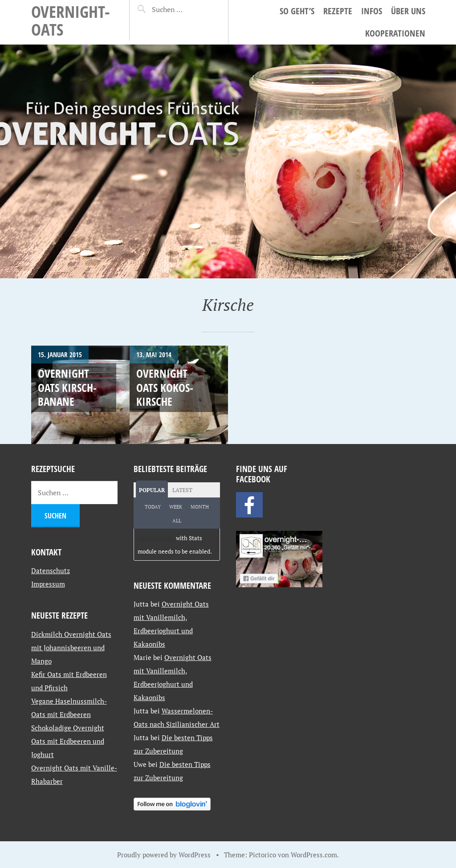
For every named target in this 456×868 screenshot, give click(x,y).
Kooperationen (395, 33)
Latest (182, 490)
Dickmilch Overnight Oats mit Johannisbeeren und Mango (71, 648)
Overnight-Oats (71, 20)
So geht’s (297, 11)
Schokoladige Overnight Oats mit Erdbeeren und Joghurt (68, 741)
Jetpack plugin (156, 538)
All (177, 521)
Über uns (408, 11)
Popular (152, 490)
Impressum (48, 584)
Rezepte (338, 11)
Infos (372, 11)
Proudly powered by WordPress (164, 855)
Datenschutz (51, 571)
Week (176, 507)
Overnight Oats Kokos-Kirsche (165, 387)
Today (153, 507)
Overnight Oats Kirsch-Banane (67, 387)
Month (200, 507)
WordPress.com (314, 855)
